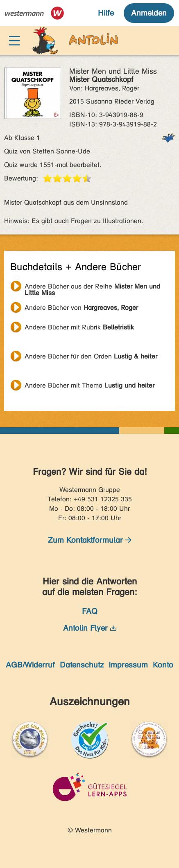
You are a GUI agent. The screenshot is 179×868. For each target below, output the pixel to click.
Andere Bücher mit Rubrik (79, 327)
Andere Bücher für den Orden (91, 356)
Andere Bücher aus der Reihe (92, 287)
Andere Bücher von (81, 308)
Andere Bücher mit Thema (89, 385)
